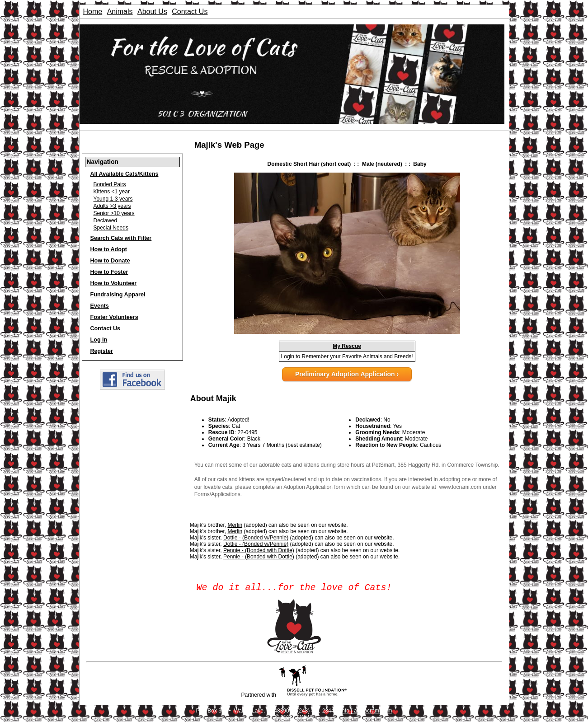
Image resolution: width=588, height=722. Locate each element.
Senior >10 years (114, 213)
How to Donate (110, 261)
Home (93, 12)
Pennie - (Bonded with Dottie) (259, 550)
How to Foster (109, 272)
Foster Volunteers (114, 317)
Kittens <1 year (112, 192)
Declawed (106, 220)
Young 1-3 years (113, 199)
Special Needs (111, 228)
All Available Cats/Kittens (125, 174)
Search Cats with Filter (121, 238)
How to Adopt (109, 249)
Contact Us (190, 12)
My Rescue (347, 346)
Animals (120, 12)
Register (102, 351)
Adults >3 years (112, 206)
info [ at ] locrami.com (367, 713)
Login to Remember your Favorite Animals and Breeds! (347, 356)
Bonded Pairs (110, 184)
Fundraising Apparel (118, 295)
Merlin (235, 525)
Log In (99, 340)
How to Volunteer (114, 283)
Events (100, 306)
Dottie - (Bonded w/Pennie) (256, 538)
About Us (152, 12)
